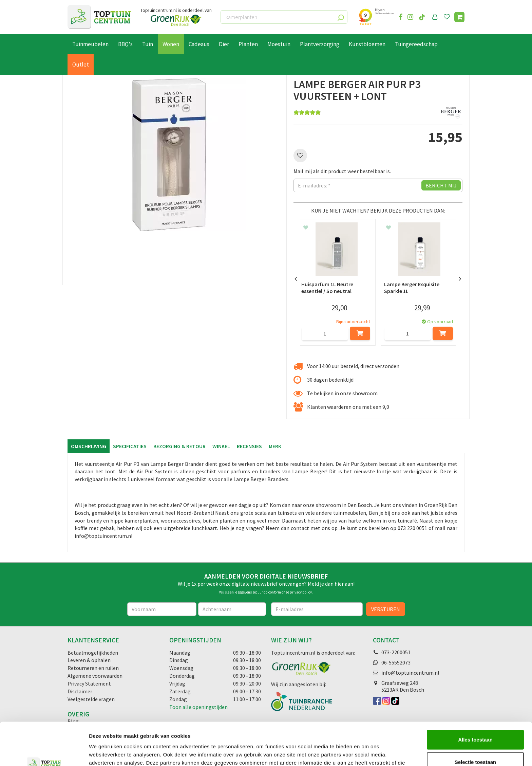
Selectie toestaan (476, 722)
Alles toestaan (475, 699)
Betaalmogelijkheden (93, 653)
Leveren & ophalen (89, 660)
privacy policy (301, 592)
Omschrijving (89, 446)
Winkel (221, 446)
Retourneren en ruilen (93, 668)
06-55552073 (396, 662)
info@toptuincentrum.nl (410, 673)
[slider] (307, 112)
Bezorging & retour (179, 446)
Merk (275, 446)
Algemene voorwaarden (95, 676)
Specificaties (130, 446)
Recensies (249, 446)
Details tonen (367, 753)
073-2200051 (396, 652)
